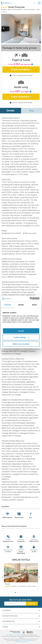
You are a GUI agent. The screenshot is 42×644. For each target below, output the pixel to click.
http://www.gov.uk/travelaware (21, 642)
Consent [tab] (8, 305)
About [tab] (34, 305)
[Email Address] (15, 604)
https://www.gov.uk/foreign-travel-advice (27, 640)
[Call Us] (34, 3)
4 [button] (22, 593)
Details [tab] (21, 305)
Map (31, 111)
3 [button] (20, 593)
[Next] (39, 577)
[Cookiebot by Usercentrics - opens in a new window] (30, 299)
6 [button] (27, 593)
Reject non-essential (21, 344)
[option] (21, 577)
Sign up (32, 604)
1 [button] (15, 593)
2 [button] (18, 593)
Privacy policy (18, 635)
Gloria (8, 584)
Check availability (21, 70)
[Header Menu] (39, 3)
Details (10, 111)
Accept (21, 331)
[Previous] (3, 577)
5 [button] (24, 593)
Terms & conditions (9, 635)
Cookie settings (21, 337)
